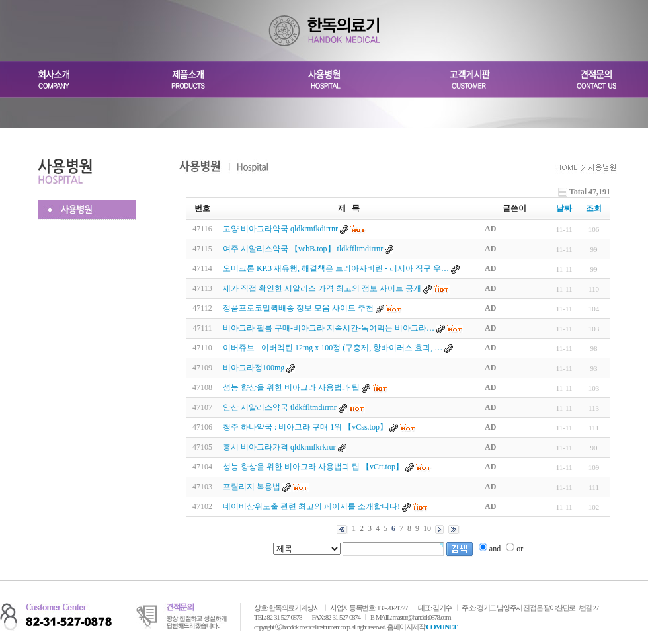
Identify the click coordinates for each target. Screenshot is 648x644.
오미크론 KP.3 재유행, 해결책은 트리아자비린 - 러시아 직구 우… (336, 268)
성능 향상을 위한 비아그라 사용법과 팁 (291, 387)
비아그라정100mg (254, 368)
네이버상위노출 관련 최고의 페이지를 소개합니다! (311, 506)
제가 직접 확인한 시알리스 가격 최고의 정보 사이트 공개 (322, 288)
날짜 (564, 208)
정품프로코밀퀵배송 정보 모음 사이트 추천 (298, 308)
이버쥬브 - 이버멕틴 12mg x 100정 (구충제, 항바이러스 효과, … (333, 348)
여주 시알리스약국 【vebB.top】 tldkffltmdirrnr (303, 249)
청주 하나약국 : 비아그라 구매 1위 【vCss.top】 (306, 427)
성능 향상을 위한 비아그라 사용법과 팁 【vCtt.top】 (314, 467)
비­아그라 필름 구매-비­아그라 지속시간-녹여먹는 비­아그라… (329, 328)
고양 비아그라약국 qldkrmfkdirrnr (280, 229)
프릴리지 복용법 (252, 487)
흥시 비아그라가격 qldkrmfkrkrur (279, 447)
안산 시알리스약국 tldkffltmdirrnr (280, 407)
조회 (594, 208)
